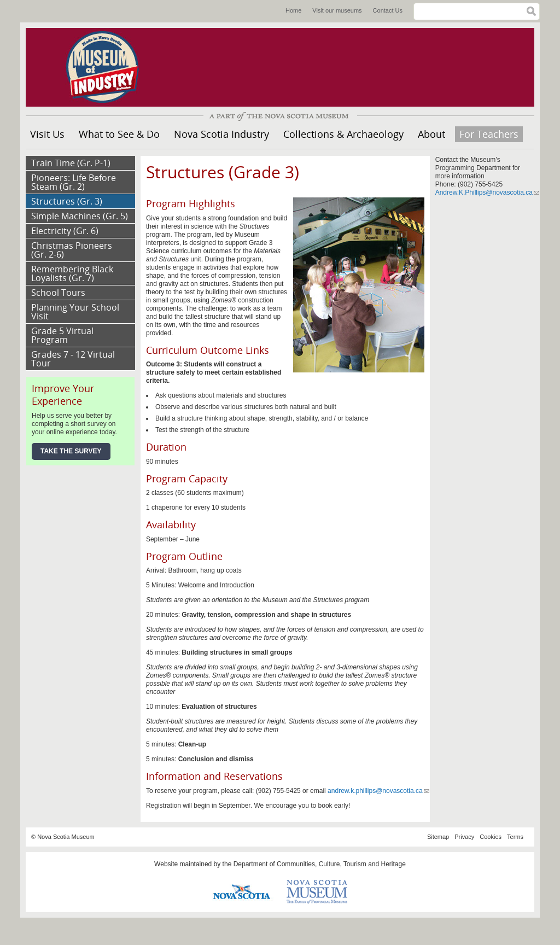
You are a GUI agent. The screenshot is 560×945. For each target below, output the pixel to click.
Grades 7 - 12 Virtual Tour (73, 359)
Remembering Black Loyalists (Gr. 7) (72, 273)
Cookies (491, 837)
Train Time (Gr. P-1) (71, 163)
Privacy (464, 837)
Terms (515, 837)
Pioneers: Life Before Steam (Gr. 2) (74, 182)
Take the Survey (71, 451)
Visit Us (47, 134)
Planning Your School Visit (75, 312)
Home (293, 10)
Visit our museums (337, 10)
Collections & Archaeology (343, 134)
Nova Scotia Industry (221, 134)
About (431, 134)
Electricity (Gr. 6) (65, 231)
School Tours (58, 293)
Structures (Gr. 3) (67, 201)
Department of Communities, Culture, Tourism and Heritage (320, 864)
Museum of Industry (108, 67)
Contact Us (388, 10)
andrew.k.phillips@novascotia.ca (378, 791)
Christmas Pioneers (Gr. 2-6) (72, 250)
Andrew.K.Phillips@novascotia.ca (487, 192)
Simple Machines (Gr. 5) (80, 216)
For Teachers (489, 134)
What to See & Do (119, 134)
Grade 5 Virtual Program (62, 335)
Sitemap (438, 837)
